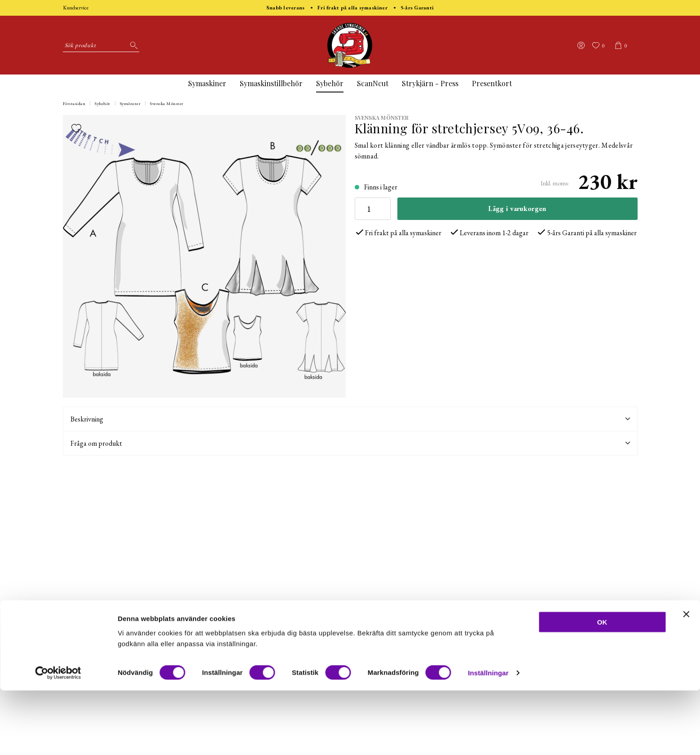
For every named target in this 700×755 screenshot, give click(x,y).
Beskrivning (350, 419)
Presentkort (492, 83)
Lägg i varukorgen (517, 209)
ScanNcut (373, 83)
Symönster (130, 103)
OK (602, 687)
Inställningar (488, 737)
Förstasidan (74, 103)
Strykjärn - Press (430, 83)
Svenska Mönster (167, 103)
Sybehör (330, 83)
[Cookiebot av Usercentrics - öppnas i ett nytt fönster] (58, 737)
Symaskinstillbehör (271, 83)
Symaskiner (207, 83)
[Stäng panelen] (686, 679)
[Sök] (132, 45)
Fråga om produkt (350, 443)
